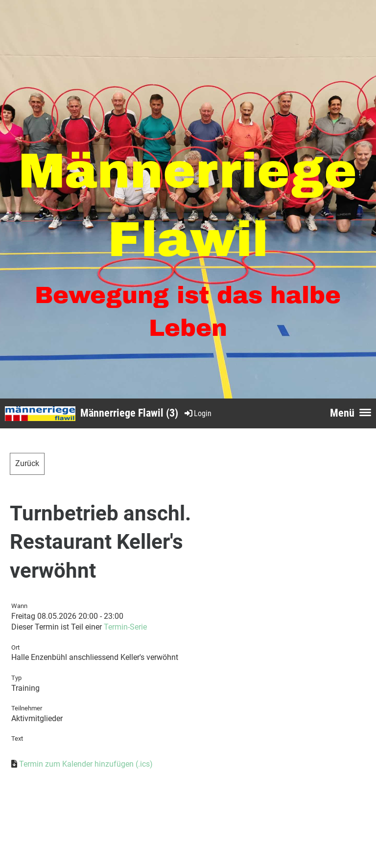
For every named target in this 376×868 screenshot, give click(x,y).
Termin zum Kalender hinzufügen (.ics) (86, 764)
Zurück (27, 463)
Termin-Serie (125, 627)
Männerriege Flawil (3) (129, 413)
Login (197, 413)
